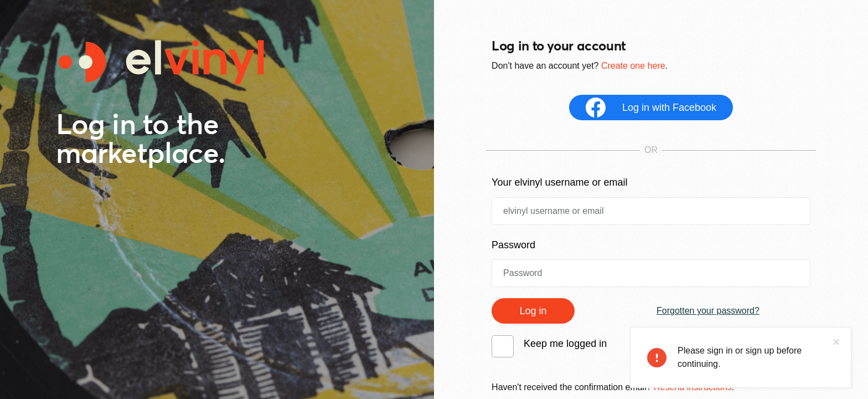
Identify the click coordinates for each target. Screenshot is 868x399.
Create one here (633, 66)
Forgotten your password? (708, 311)
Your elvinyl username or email (559, 182)
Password (513, 245)
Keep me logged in (565, 344)
